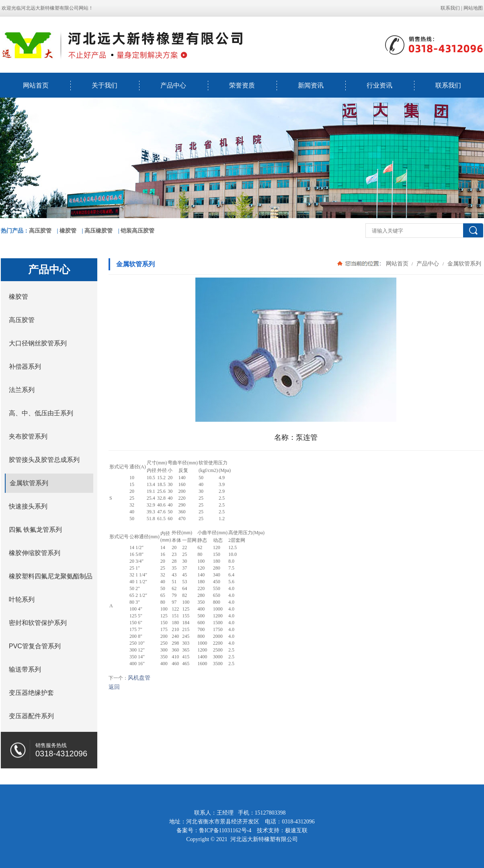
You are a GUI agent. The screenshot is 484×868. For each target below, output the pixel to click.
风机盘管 (139, 678)
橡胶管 (68, 231)
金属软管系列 (463, 263)
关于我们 (105, 85)
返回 (114, 687)
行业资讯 (379, 85)
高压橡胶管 (98, 231)
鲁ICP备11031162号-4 (225, 830)
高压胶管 (40, 231)
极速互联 (296, 830)
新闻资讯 (311, 85)
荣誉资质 (242, 85)
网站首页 (36, 85)
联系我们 (450, 8)
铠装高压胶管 (137, 231)
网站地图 (473, 8)
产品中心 (173, 85)
